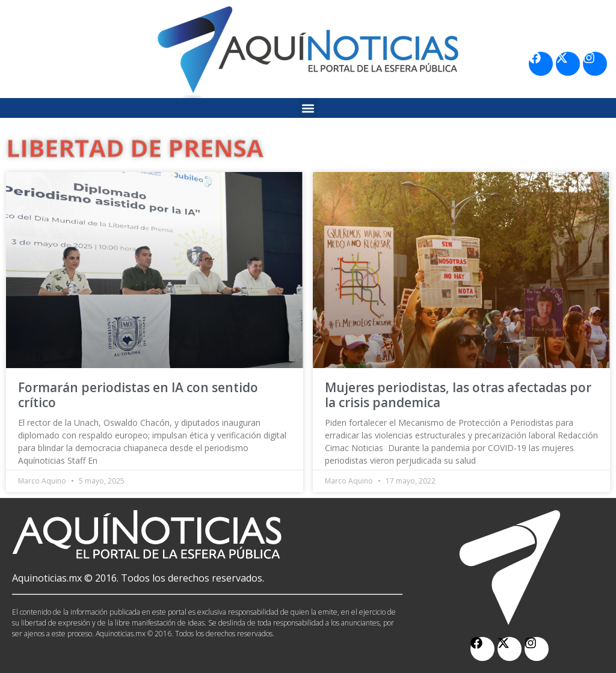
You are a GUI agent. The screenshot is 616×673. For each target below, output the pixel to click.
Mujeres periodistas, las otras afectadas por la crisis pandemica (458, 395)
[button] (308, 108)
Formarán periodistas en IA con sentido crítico (138, 395)
